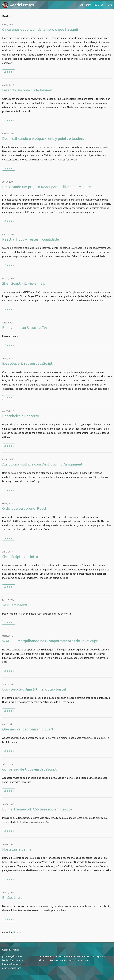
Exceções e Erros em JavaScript (27, 363)
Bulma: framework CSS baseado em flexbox (37, 809)
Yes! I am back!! (15, 605)
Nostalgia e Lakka (17, 849)
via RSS (17, 932)
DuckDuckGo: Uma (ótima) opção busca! (34, 689)
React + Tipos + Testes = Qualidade (31, 239)
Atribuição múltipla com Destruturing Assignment (42, 464)
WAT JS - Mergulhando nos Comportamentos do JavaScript (50, 641)
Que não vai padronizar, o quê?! (28, 729)
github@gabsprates (12, 956)
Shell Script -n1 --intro (20, 557)
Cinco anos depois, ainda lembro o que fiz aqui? (40, 29)
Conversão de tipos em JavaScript (29, 769)
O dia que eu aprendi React (24, 508)
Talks (109, 5)
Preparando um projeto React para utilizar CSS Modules (47, 187)
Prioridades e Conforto (21, 416)
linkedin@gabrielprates (14, 964)
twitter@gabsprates (13, 960)
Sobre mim (85, 5)
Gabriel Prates (18, 5)
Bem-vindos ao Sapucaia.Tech (26, 328)
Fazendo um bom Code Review (27, 90)
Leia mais (9, 72)
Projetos (98, 5)
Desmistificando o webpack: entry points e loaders (43, 139)
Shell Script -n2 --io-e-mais (24, 283)
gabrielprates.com (12, 968)
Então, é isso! (13, 898)
